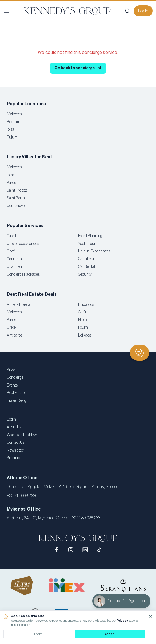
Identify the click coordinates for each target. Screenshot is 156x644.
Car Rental (87, 267)
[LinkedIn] (85, 550)
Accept (110, 634)
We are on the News (23, 435)
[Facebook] (57, 550)
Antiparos (15, 335)
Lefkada (85, 335)
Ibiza (10, 130)
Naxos (83, 320)
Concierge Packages (23, 275)
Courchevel (16, 206)
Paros (11, 183)
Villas (11, 370)
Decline (38, 634)
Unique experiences (23, 244)
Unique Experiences (94, 251)
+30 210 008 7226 (22, 496)
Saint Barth (16, 198)
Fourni (83, 328)
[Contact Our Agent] (121, 601)
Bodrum (13, 122)
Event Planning (90, 236)
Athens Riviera (18, 305)
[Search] (127, 11)
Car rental (15, 259)
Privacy (122, 621)
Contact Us (16, 443)
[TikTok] (99, 550)
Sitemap (13, 458)
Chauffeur (15, 267)
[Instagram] (71, 550)
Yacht (11, 236)
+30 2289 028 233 (85, 518)
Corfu (83, 312)
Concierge (15, 378)
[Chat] (140, 353)
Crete (11, 328)
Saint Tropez (17, 190)
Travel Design (18, 401)
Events (12, 385)
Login (11, 419)
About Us (14, 427)
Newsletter (16, 450)
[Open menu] (7, 11)
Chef (11, 251)
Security (85, 275)
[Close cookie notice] (150, 616)
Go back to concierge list (78, 68)
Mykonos (14, 114)
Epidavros (86, 305)
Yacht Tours (88, 244)
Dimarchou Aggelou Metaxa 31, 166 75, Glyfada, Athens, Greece (62, 487)
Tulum (12, 137)
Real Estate (16, 393)
